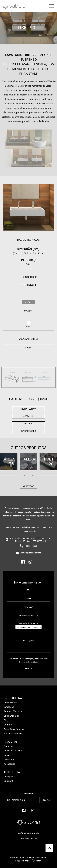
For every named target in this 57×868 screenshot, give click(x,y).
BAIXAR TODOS (29, 431)
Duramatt (8, 781)
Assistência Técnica (14, 729)
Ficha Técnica (28, 409)
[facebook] (24, 812)
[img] (28, 377)
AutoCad (29, 424)
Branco (29, 326)
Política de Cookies (28, 839)
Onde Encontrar (11, 716)
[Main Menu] (51, 6)
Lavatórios (9, 759)
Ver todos (28, 486)
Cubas (7, 755)
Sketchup (28, 416)
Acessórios (9, 764)
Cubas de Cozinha (13, 751)
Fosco (28, 348)
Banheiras (9, 746)
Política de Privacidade (28, 662)
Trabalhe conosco (13, 734)
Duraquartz (9, 777)
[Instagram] (30, 563)
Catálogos (9, 707)
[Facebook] (23, 563)
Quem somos (10, 703)
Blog (6, 720)
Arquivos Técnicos (13, 711)
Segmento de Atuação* (28, 626)
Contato (8, 725)
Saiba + (29, 302)
